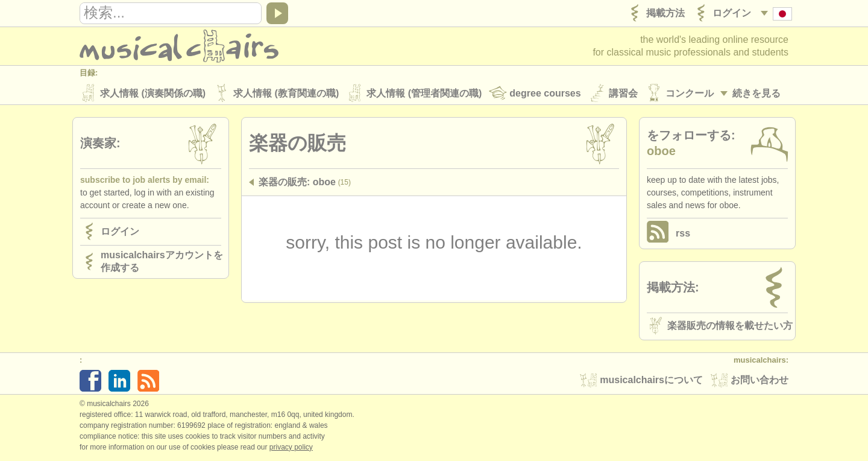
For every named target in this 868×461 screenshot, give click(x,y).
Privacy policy (291, 448)
